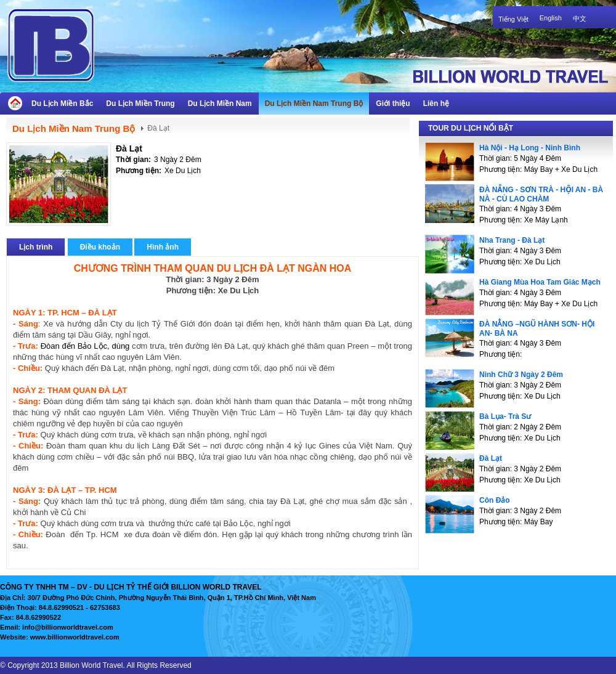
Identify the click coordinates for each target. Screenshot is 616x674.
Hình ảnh (163, 247)
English (551, 18)
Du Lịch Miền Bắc (62, 104)
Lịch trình (36, 247)
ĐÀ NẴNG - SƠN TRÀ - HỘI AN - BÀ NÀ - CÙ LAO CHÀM (541, 194)
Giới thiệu (393, 104)
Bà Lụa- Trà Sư (505, 416)
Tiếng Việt (513, 19)
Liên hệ (436, 104)
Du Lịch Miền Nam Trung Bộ (314, 104)
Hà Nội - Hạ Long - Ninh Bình (530, 148)
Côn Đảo (495, 500)
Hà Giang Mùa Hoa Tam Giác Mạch (540, 282)
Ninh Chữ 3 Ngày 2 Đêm (521, 375)
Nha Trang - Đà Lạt (512, 240)
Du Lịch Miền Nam (220, 104)
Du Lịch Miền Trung (140, 104)
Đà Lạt (129, 148)
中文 (580, 18)
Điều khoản (100, 247)
